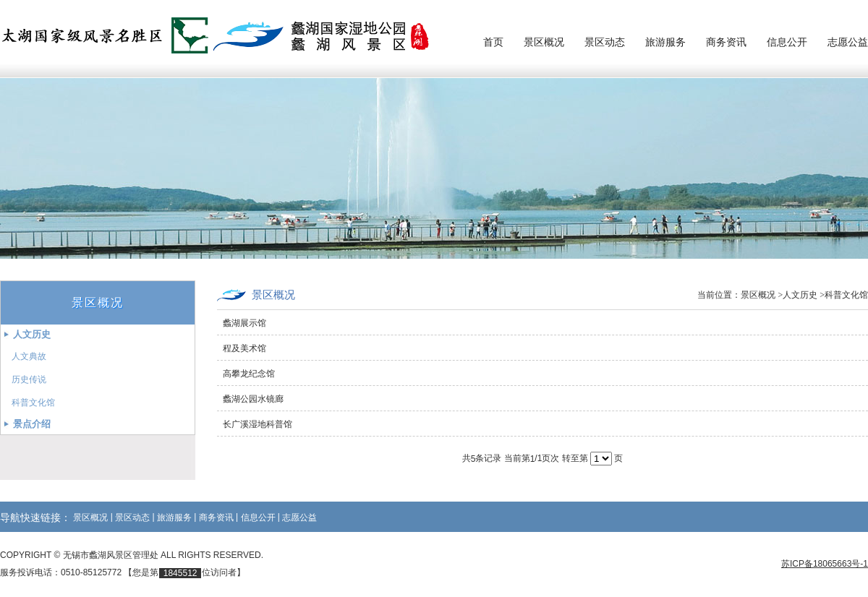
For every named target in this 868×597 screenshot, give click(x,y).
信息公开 (787, 42)
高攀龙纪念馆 (249, 374)
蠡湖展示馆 (244, 323)
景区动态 (605, 42)
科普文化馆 (33, 403)
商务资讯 (726, 42)
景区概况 (544, 42)
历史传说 (29, 379)
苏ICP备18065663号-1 (825, 564)
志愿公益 (848, 42)
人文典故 (29, 356)
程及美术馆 (244, 348)
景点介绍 (32, 424)
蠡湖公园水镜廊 (253, 399)
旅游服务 (665, 42)
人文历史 (32, 334)
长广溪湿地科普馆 (258, 424)
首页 (493, 42)
